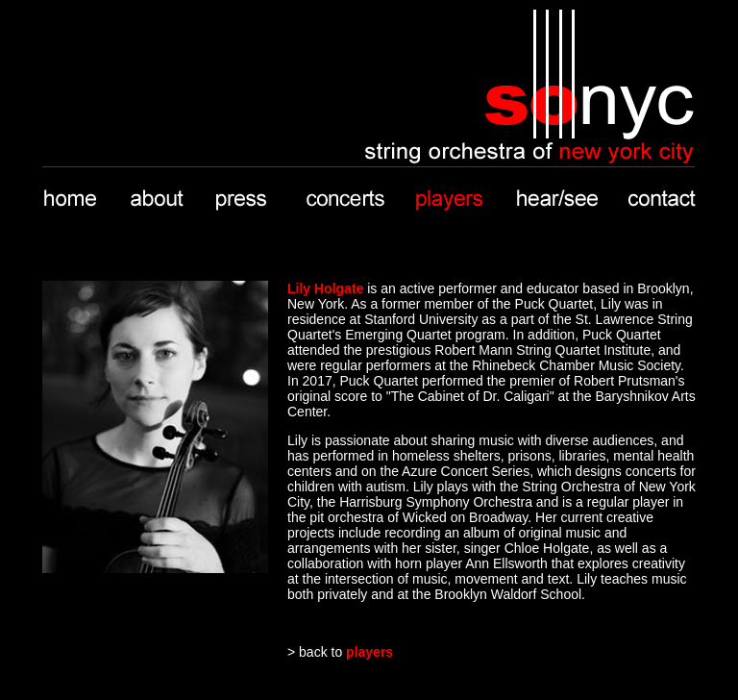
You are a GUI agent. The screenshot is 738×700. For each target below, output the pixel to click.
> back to (340, 652)
